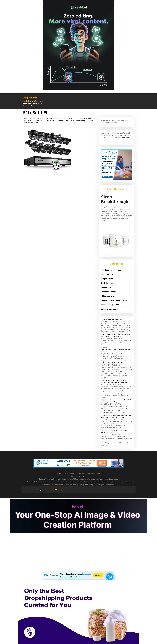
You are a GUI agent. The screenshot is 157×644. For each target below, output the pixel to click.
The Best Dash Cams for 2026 (112, 319)
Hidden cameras (108, 296)
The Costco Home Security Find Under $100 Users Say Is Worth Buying (116, 401)
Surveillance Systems (110, 309)
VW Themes (59, 490)
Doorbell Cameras (108, 292)
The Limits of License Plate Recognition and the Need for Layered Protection (116, 416)
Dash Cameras (107, 283)
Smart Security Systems (111, 305)
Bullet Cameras (107, 274)
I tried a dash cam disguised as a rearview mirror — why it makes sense (116, 335)
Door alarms (106, 287)
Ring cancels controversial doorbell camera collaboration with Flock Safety (116, 362)
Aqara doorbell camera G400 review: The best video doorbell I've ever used (116, 351)
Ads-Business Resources (111, 270)
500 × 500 (49, 118)
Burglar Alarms (107, 279)
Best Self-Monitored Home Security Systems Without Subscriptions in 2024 (115, 381)
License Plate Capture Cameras (114, 300)
